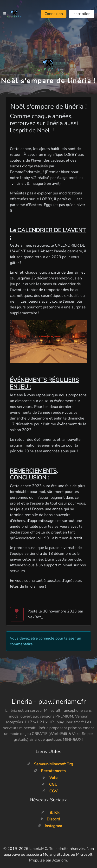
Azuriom (60, 860)
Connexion (54, 14)
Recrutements (50, 771)
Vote (50, 778)
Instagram (50, 826)
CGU (50, 784)
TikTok (50, 812)
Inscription (81, 14)
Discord (50, 819)
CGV (50, 791)
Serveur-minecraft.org (50, 764)
